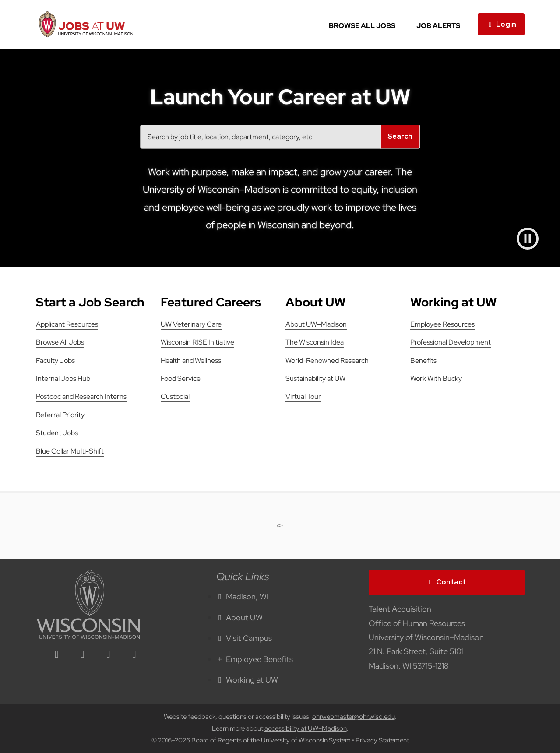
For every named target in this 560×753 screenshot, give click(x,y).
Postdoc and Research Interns (81, 396)
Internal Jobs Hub (63, 378)
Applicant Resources (67, 324)
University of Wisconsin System (306, 740)
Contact (447, 582)
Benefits (423, 361)
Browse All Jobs (362, 26)
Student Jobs (57, 433)
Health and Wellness (191, 361)
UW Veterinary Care (191, 324)
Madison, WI (243, 596)
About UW (240, 618)
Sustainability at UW (315, 378)
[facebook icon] (83, 655)
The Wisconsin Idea (315, 342)
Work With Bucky (436, 378)
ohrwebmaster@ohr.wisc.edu (354, 717)
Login (501, 24)
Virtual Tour (303, 396)
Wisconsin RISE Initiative (197, 342)
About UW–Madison (316, 324)
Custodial (175, 396)
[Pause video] (528, 239)
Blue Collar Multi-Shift (70, 451)
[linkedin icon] (57, 655)
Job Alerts (438, 26)
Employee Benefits (255, 659)
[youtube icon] (134, 655)
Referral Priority (60, 415)
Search (400, 136)
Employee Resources (442, 324)
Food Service (181, 378)
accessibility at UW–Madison (306, 728)
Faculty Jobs (55, 361)
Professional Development (451, 342)
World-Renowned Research (327, 361)
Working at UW (247, 680)
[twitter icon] (109, 655)
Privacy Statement (382, 740)
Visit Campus (244, 638)
